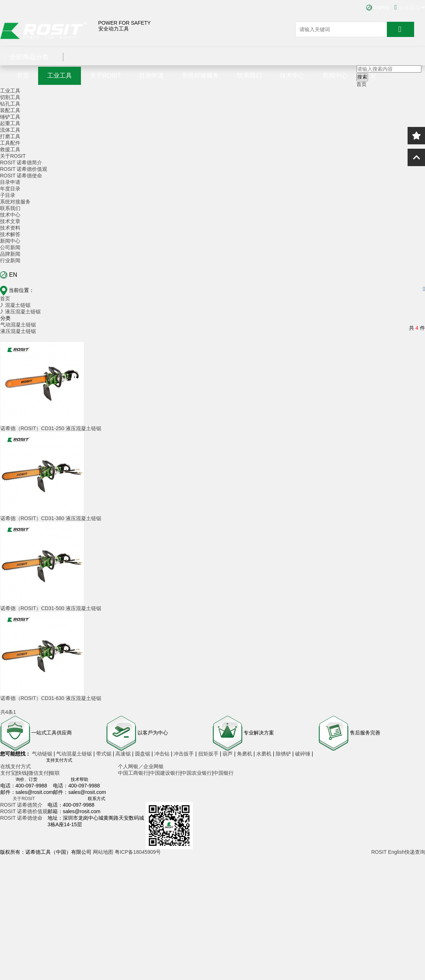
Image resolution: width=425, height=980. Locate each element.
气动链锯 (43, 754)
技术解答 (10, 234)
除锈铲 (284, 754)
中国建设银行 (165, 773)
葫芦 (228, 754)
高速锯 (124, 754)
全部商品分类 (26, 57)
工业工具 (60, 76)
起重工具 (10, 123)
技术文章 (10, 221)
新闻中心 (335, 76)
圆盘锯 (143, 754)
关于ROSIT (106, 76)
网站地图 (103, 852)
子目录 (8, 195)
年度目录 (10, 189)
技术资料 (10, 228)
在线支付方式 (16, 766)
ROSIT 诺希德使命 (21, 176)
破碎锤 (303, 754)
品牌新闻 (10, 254)
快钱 (22, 773)
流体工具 (10, 130)
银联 (55, 773)
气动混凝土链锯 (18, 325)
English (377, 7)
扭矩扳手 (209, 754)
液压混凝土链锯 (18, 331)
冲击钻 (163, 754)
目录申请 (151, 76)
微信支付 (38, 773)
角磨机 (245, 754)
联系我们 (249, 76)
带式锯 (105, 754)
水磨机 (265, 754)
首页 (23, 76)
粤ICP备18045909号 (138, 852)
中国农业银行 (197, 773)
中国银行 (224, 773)
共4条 (7, 712)
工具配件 (10, 143)
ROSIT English (388, 852)
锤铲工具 (10, 117)
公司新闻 (10, 247)
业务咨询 (410, 7)
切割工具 (10, 97)
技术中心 (292, 76)
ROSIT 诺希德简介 (21, 162)
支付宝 (8, 773)
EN (9, 275)
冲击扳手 (184, 754)
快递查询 (415, 852)
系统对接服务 (200, 76)
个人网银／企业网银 (141, 766)
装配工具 (10, 110)
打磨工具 (10, 136)
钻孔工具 (10, 104)
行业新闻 (10, 260)
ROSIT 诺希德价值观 (24, 169)
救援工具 (10, 149)
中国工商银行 (133, 773)
